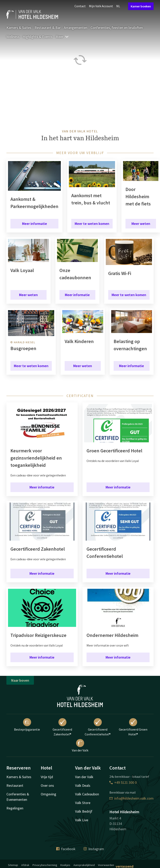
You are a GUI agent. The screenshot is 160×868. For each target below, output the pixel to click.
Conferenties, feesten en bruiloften (117, 28)
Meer (62, 37)
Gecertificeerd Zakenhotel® (62, 727)
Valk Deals (83, 785)
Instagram (94, 849)
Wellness (13, 37)
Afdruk (25, 865)
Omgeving (48, 794)
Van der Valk (80, 746)
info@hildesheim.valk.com (131, 798)
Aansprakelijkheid (84, 865)
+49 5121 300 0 (123, 782)
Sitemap (13, 865)
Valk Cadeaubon (87, 794)
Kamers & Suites (19, 28)
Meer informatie (35, 224)
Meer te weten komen (92, 224)
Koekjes (65, 865)
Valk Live (82, 820)
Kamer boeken (141, 6)
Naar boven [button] (20, 680)
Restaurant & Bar (48, 28)
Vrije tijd (47, 777)
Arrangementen (76, 28)
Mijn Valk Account (101, 6)
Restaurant (15, 785)
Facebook (66, 849)
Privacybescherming (45, 865)
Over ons (47, 785)
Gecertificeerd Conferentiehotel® (98, 727)
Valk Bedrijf (84, 811)
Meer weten (141, 224)
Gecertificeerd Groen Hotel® (133, 727)
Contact (80, 6)
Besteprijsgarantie (27, 725)
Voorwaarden (106, 865)
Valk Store (83, 803)
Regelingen (15, 808)
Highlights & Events (38, 37)
